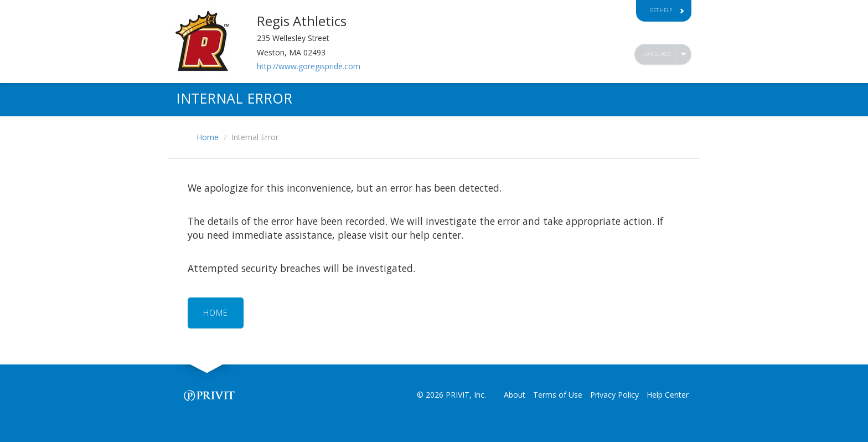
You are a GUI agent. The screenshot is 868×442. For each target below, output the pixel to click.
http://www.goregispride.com (309, 66)
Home (208, 137)
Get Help (667, 10)
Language (657, 54)
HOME (216, 313)
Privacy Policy (614, 395)
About (515, 395)
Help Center (668, 395)
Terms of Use (558, 395)
